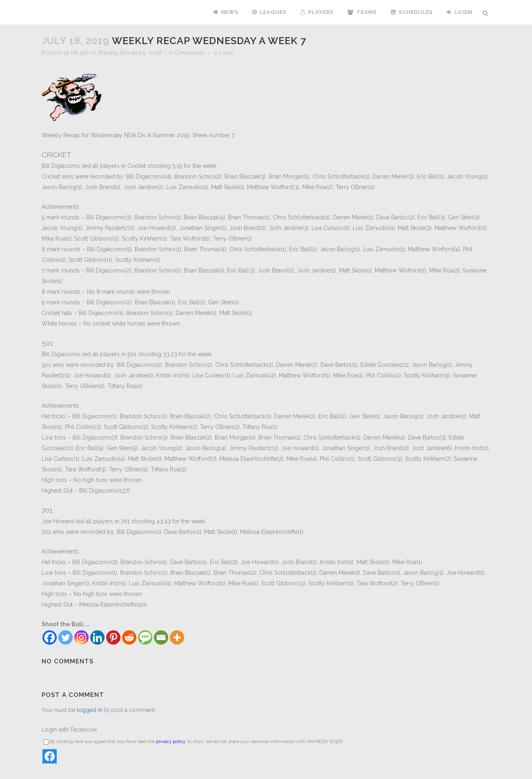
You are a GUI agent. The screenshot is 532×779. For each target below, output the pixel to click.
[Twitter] (66, 637)
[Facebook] (50, 637)
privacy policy (170, 742)
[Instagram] (81, 637)
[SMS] (145, 637)
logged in (90, 710)
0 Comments (187, 53)
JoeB (155, 53)
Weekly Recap (118, 53)
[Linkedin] (97, 637)
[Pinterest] (113, 637)
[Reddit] (129, 637)
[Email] (161, 637)
